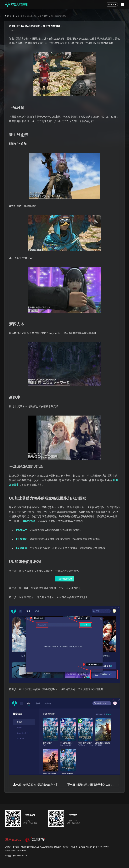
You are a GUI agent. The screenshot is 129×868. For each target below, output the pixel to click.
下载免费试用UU (64, 579)
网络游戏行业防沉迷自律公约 (16, 851)
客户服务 (16, 847)
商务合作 (74, 847)
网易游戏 (58, 847)
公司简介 (8, 847)
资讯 (15, 16)
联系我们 (66, 847)
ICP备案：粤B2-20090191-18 (16, 856)
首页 (7, 16)
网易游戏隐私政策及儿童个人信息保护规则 (37, 847)
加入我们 (82, 847)
